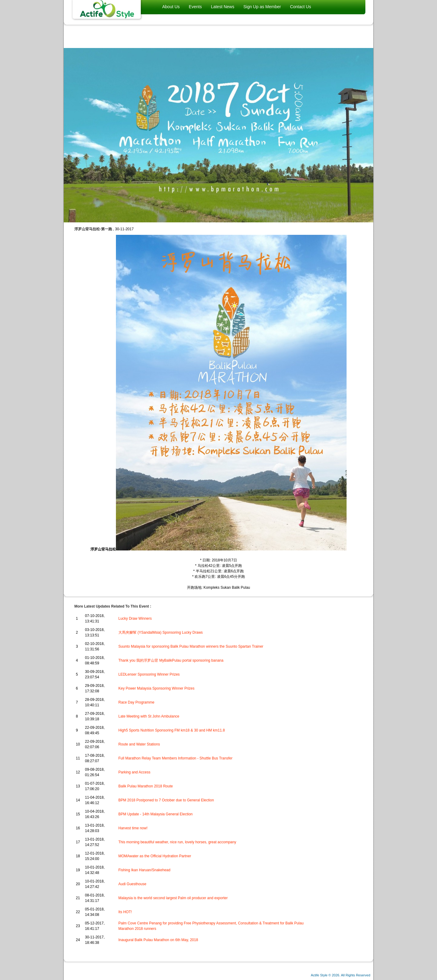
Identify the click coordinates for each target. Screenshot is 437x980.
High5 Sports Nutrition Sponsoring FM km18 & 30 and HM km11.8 (172, 730)
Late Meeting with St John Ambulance (149, 716)
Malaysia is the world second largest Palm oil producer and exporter (173, 898)
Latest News (223, 7)
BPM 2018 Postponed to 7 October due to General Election (166, 800)
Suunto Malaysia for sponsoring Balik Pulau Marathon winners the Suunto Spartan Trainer (191, 646)
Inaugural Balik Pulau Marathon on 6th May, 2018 (158, 940)
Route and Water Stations (139, 744)
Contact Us (301, 7)
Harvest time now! (133, 828)
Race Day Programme (136, 702)
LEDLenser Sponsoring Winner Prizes (149, 674)
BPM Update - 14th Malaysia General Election (156, 814)
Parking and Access (134, 772)
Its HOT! (125, 912)
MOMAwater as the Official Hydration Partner (155, 856)
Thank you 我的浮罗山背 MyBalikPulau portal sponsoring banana (171, 660)
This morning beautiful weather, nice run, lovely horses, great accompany (177, 842)
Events (195, 7)
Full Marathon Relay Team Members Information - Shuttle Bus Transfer (175, 758)
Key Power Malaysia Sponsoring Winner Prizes (156, 688)
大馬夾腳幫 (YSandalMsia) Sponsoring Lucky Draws (161, 632)
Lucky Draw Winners (135, 618)
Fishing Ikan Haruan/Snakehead (144, 870)
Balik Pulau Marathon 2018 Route (146, 786)
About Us (171, 7)
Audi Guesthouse (132, 884)
